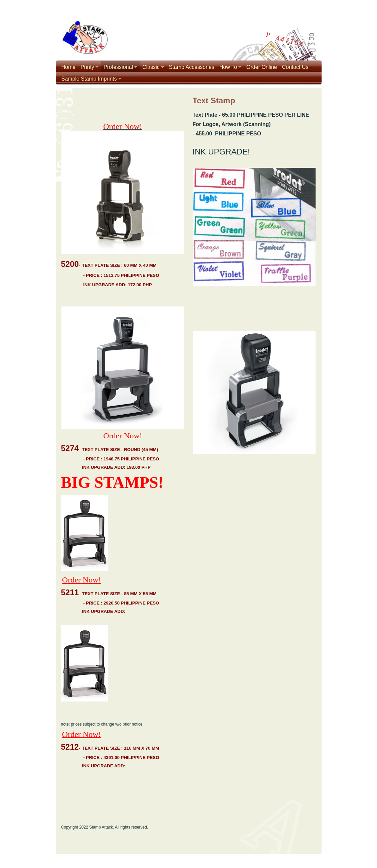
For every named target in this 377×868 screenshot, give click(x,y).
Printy (87, 67)
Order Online (262, 67)
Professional (118, 67)
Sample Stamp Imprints (89, 79)
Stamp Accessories (192, 67)
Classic (151, 67)
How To (228, 67)
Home (69, 67)
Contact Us (295, 67)
